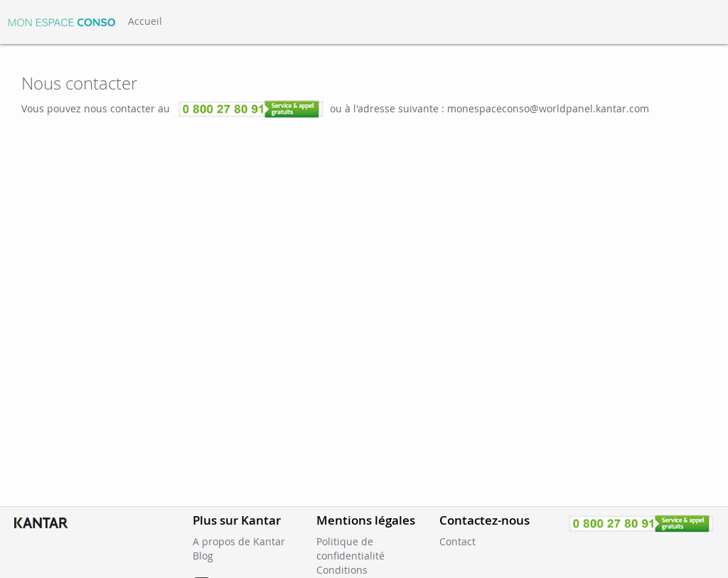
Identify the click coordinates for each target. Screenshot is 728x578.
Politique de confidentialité (350, 548)
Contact (457, 541)
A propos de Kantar (239, 541)
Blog (203, 556)
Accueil (145, 21)
